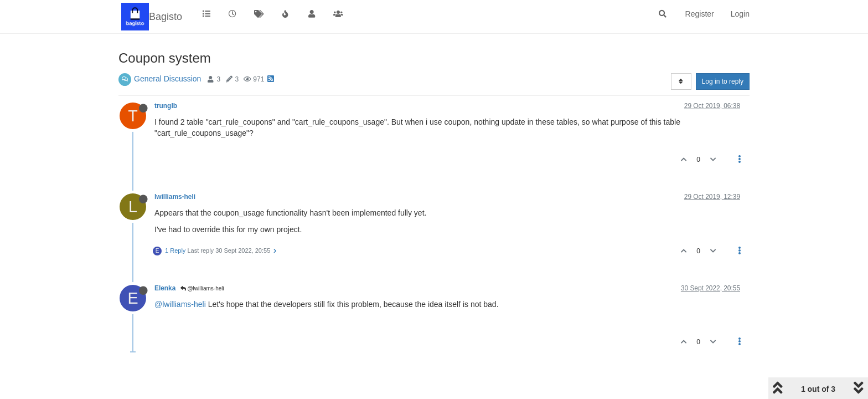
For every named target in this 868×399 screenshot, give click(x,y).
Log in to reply (723, 81)
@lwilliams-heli (202, 288)
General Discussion (167, 79)
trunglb (166, 106)
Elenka (165, 288)
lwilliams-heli (175, 197)
